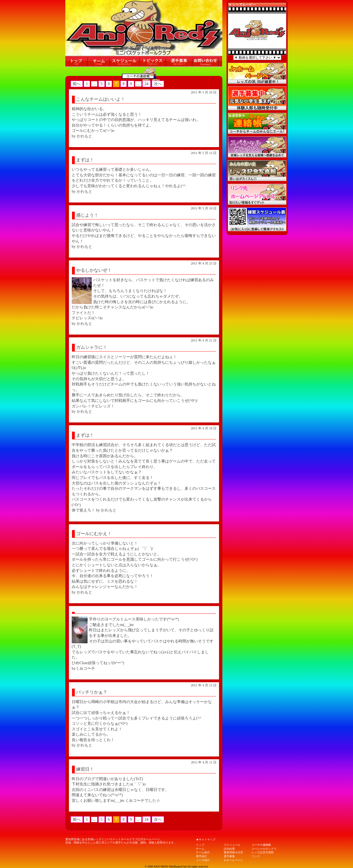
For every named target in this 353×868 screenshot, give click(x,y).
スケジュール (232, 845)
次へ (158, 84)
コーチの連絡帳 (261, 845)
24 (146, 84)
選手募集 (229, 856)
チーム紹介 (203, 852)
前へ (77, 84)
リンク (256, 856)
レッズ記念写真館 (263, 852)
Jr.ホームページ (233, 860)
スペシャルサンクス (264, 849)
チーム (200, 849)
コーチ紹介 (203, 860)
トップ (200, 845)
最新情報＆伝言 (233, 852)
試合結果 (229, 849)
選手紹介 (202, 856)
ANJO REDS (161, 866)
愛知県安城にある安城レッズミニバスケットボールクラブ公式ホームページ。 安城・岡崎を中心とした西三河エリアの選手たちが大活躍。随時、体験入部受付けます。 (121, 841)
